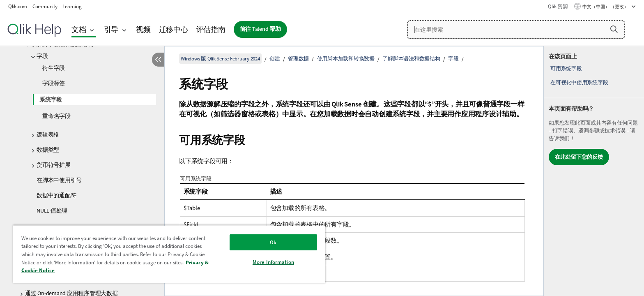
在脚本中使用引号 (59, 180)
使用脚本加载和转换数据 (346, 59)
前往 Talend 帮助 (260, 29)
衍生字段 (54, 68)
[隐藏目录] (158, 60)
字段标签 (54, 83)
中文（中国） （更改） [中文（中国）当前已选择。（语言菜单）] (606, 7)
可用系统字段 (566, 68)
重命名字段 (56, 116)
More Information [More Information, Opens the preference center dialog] (273, 262)
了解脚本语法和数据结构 (411, 59)
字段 (42, 56)
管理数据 (298, 59)
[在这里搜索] (516, 30)
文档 (79, 29)
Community (45, 6)
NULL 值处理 (52, 210)
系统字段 (51, 99)
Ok (273, 242)
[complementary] (594, 171)
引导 (111, 29)
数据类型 (48, 150)
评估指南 (211, 29)
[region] (169, 254)
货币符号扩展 (54, 165)
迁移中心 (174, 29)
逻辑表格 (48, 134)
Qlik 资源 (558, 6)
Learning (72, 6)
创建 (275, 59)
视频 (143, 29)
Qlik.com (18, 6)
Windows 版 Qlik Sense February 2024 (220, 59)
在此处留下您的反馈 (579, 157)
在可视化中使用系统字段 (579, 82)
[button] (614, 29)
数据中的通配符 (56, 195)
